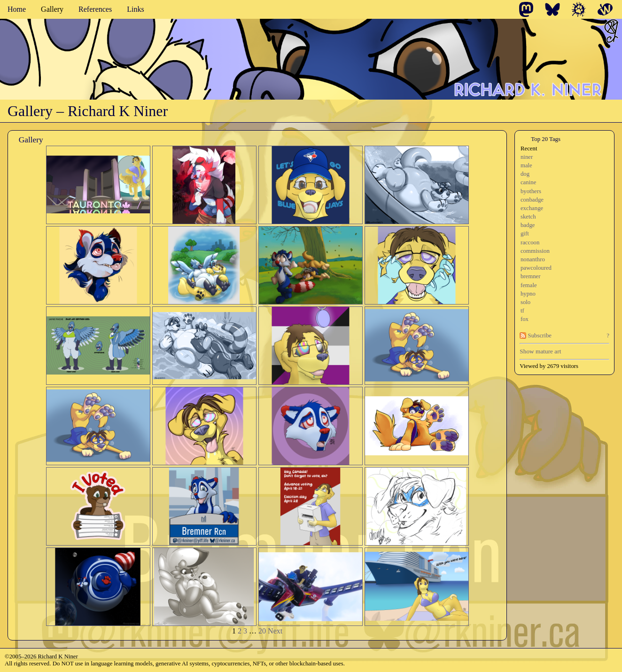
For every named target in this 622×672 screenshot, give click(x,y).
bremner (531, 276)
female (529, 285)
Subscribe (536, 336)
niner (527, 157)
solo (525, 302)
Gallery (52, 9)
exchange (532, 208)
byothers (531, 191)
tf (522, 311)
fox (525, 319)
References (95, 9)
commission (535, 251)
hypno (528, 294)
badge (528, 225)
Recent (529, 148)
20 (262, 631)
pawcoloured (536, 268)
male (526, 165)
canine (528, 182)
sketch (528, 217)
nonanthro (533, 259)
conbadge (532, 200)
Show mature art (540, 351)
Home (17, 9)
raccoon (530, 242)
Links (135, 9)
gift (525, 234)
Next (275, 631)
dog (525, 174)
